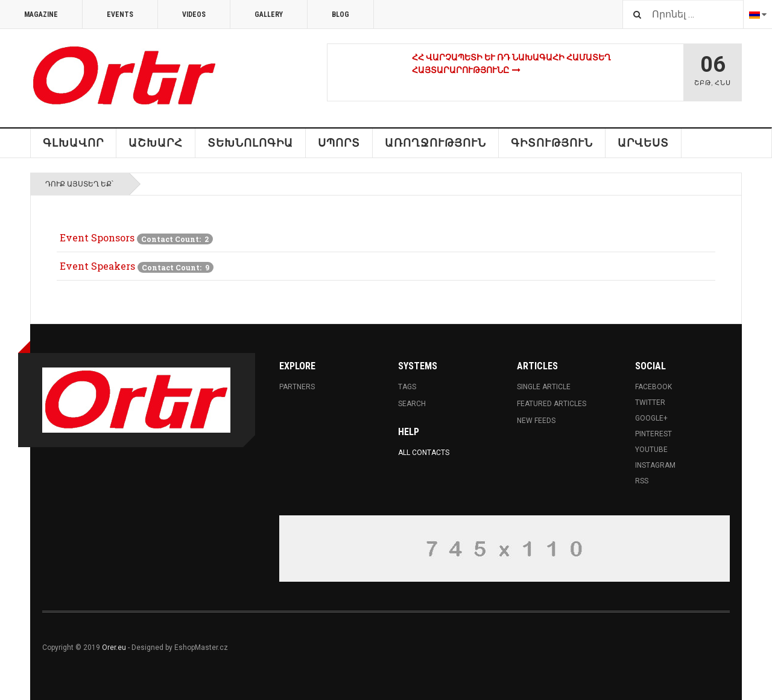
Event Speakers (97, 266)
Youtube (651, 450)
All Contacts (424, 453)
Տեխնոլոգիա (250, 143)
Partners (297, 387)
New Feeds (536, 421)
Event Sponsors (97, 237)
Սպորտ (339, 143)
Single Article (544, 387)
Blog (340, 14)
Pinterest (653, 434)
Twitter (650, 402)
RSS (642, 481)
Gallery (269, 14)
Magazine (41, 14)
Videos (194, 14)
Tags (407, 387)
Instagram (655, 465)
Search (412, 404)
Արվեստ (643, 143)
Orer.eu (114, 647)
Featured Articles (552, 404)
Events (120, 14)
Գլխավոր (73, 143)
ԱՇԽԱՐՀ (156, 143)
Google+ (651, 418)
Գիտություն (552, 143)
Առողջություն (435, 143)
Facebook (653, 387)
